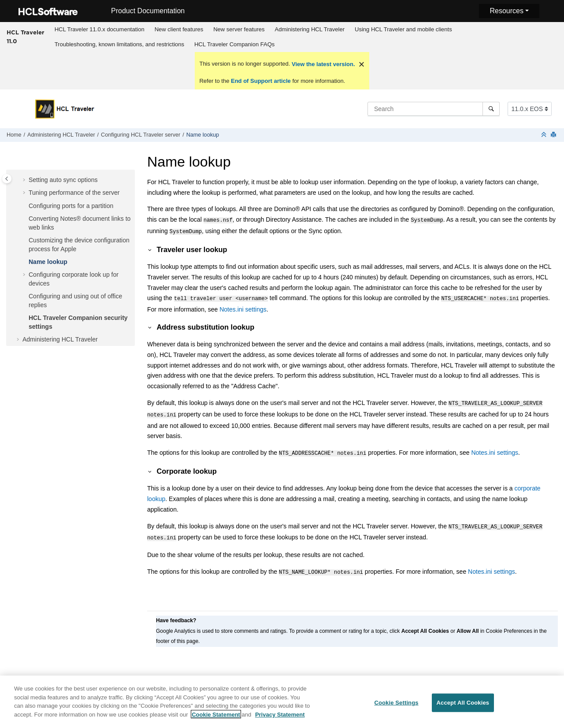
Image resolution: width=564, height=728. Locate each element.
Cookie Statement (216, 718)
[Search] (491, 109)
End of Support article (261, 81)
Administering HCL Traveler (310, 29)
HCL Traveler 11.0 (25, 37)
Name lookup (203, 135)
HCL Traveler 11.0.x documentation (100, 29)
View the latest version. (322, 64)
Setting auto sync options (63, 180)
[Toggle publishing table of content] (7, 179)
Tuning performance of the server (74, 193)
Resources (506, 11)
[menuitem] (99, 30)
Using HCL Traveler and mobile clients (403, 29)
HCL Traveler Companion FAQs (234, 44)
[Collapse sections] (545, 135)
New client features (179, 29)
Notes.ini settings (243, 307)
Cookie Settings (396, 707)
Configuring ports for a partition (71, 206)
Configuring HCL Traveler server (141, 135)
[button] (25, 180)
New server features (239, 29)
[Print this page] (554, 135)
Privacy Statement (280, 718)
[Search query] (434, 109)
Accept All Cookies (463, 707)
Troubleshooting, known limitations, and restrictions (119, 44)
